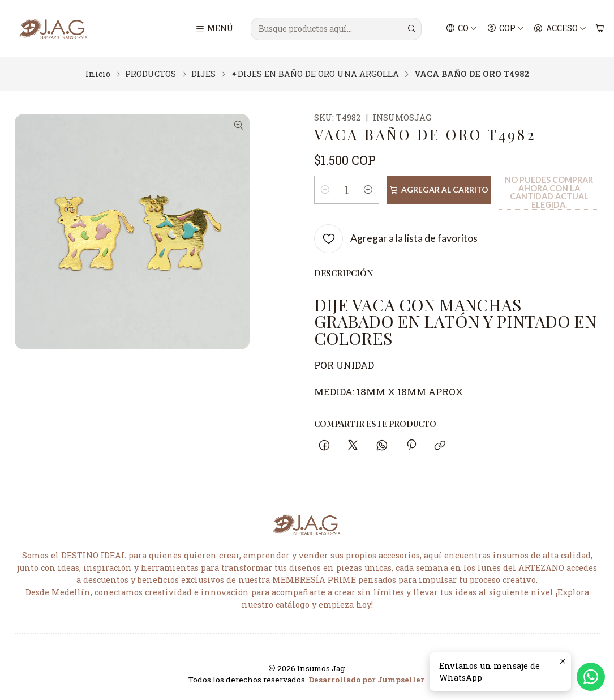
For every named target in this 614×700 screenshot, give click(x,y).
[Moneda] (505, 29)
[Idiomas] (462, 29)
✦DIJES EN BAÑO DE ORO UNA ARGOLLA (315, 74)
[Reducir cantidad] (325, 190)
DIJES (203, 74)
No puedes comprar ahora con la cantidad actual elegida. (548, 192)
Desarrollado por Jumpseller (366, 680)
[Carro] (600, 29)
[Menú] (214, 29)
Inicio (98, 74)
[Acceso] (560, 29)
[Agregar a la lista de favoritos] (396, 239)
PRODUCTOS (151, 74)
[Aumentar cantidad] (370, 190)
